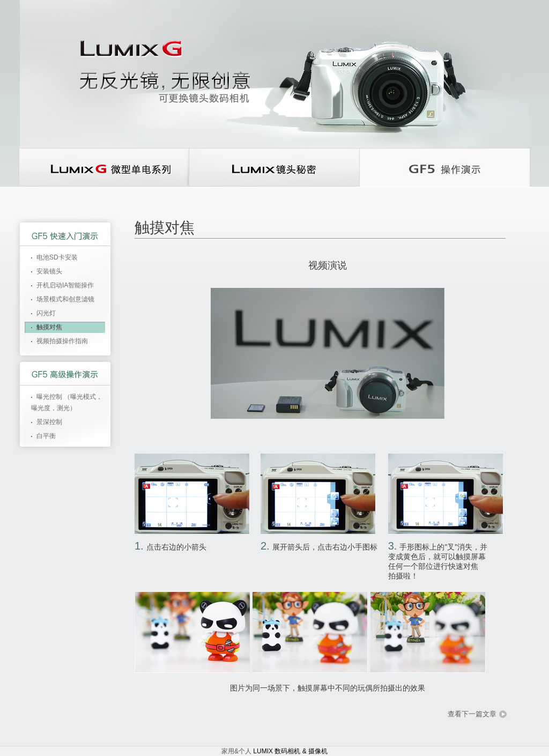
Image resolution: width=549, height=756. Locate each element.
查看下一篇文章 (472, 714)
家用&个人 (237, 751)
